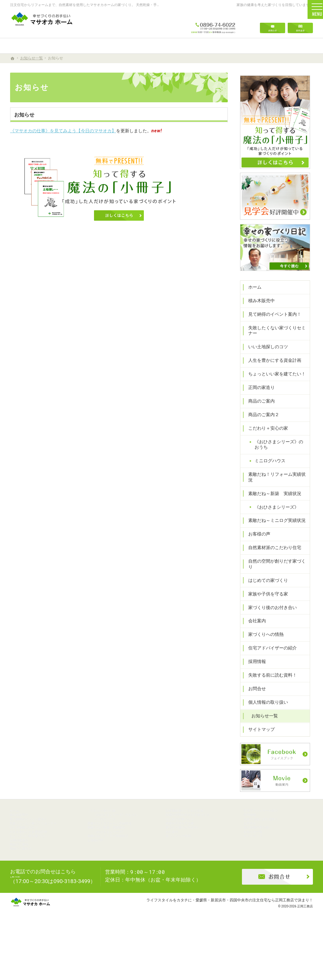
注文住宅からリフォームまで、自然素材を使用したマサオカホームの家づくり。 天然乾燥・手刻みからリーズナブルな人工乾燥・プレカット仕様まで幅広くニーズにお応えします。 (151, 5)
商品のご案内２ (261, 427)
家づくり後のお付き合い (270, 608)
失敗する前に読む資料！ (270, 676)
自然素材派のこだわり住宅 (272, 554)
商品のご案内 (259, 413)
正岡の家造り (259, 399)
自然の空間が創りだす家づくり (276, 568)
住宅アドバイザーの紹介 (270, 649)
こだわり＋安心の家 (265, 440)
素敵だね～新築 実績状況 (272, 500)
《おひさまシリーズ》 (274, 513)
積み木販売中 (259, 313)
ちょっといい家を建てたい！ (274, 386)
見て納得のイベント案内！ (272, 326)
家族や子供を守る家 (265, 595)
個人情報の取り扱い (265, 703)
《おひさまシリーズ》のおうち (280, 457)
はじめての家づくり (265, 581)
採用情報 (254, 662)
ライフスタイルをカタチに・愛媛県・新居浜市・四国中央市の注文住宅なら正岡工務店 (220, 950)
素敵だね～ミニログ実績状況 (274, 527)
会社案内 (254, 622)
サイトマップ (259, 730)
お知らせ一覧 (262, 717)
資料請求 (300, 23)
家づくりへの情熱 (263, 635)
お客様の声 (256, 541)
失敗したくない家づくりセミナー (274, 343)
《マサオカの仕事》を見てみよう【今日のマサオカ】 (63, 131)
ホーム (252, 299)
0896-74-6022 (213, 23)
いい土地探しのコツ (265, 359)
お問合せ (254, 690)
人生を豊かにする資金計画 (272, 372)
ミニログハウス (267, 473)
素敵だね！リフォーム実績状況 (276, 486)
